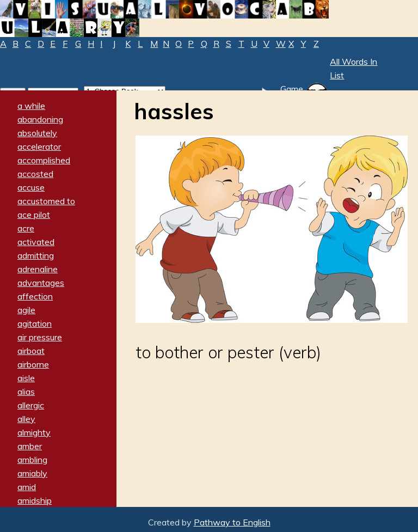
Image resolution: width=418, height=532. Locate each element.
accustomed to (46, 201)
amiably (32, 473)
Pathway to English (232, 522)
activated (36, 242)
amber (30, 446)
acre (26, 228)
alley (26, 419)
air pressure (40, 337)
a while (31, 106)
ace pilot (34, 215)
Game (292, 89)
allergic (31, 405)
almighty (34, 432)
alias (26, 392)
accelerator (39, 146)
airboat (31, 351)
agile (26, 310)
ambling (32, 460)
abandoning (40, 119)
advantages (41, 283)
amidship (35, 500)
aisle (26, 378)
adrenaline (38, 269)
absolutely (37, 133)
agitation (35, 323)
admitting (36, 255)
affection (35, 296)
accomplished (44, 160)
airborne (33, 364)
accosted (35, 174)
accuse (31, 187)
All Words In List (354, 68)
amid (27, 487)
